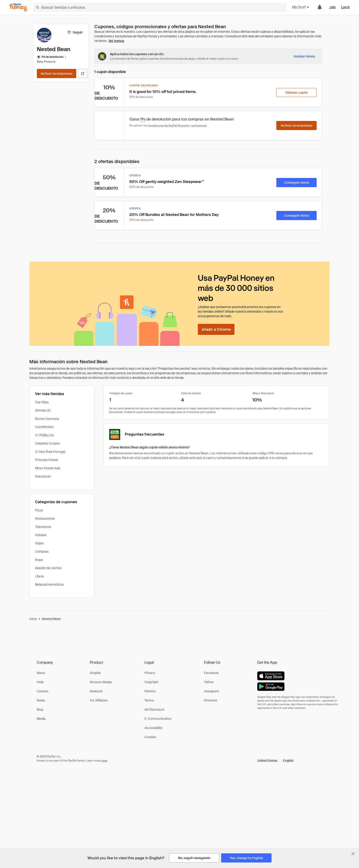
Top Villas (42, 402)
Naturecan (43, 476)
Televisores (43, 527)
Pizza (39, 510)
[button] (275, 761)
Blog (40, 710)
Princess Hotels (46, 460)
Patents (150, 691)
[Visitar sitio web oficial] (83, 74)
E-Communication (158, 719)
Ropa (39, 560)
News (41, 700)
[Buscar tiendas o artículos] (160, 7)
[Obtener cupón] (296, 93)
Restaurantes (45, 519)
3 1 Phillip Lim (45, 435)
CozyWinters (44, 427)
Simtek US (43, 410)
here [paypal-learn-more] (104, 761)
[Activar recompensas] (57, 74)
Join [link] (333, 7)
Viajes (39, 543)
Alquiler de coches (48, 568)
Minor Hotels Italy (48, 468)
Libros (39, 576)
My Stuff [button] (301, 7)
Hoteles (41, 535)
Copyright (152, 682)
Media (41, 719)
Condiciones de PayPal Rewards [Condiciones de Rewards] (168, 126)
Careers (42, 691)
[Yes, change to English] (246, 858)
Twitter (209, 682)
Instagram (212, 691)
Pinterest (211, 700)
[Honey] (18, 7)
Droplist (95, 673)
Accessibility (154, 728)
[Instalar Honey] (304, 56)
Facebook (211, 673)
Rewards (96, 691)
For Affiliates (99, 700)
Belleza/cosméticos (49, 584)
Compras (42, 551)
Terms (149, 700)
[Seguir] (75, 32)
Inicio (33, 619)
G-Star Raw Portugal (50, 452)
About (41, 673)
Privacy (150, 673)
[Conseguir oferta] (296, 183)
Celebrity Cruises (47, 443)
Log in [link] (345, 7)
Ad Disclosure (154, 710)
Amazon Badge (101, 682)
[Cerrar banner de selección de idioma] (353, 854)
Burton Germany (47, 419)
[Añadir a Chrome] (216, 329)
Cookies (150, 737)
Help (40, 682)
